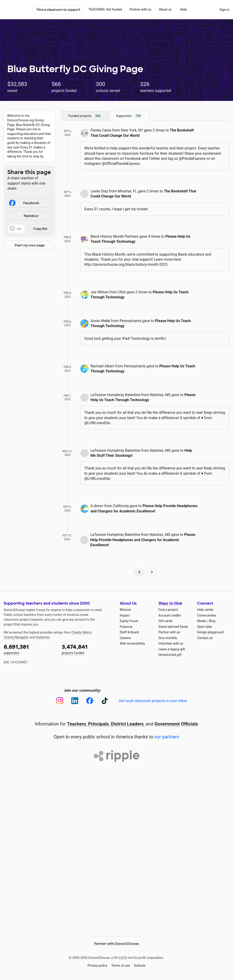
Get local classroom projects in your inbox (153, 701)
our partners (167, 737)
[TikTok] (105, 701)
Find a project (168, 610)
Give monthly (168, 638)
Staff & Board (129, 632)
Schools (140, 962)
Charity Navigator (16, 637)
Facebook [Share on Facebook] (24, 203)
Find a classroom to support (58, 10)
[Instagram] (60, 701)
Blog (212, 621)
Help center (205, 610)
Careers (125, 638)
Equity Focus (129, 621)
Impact (125, 615)
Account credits (170, 615)
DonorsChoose (16, 10)
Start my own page (30, 245)
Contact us (205, 638)
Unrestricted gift (170, 655)
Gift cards (165, 621)
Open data (204, 627)
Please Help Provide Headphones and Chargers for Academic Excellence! (143, 540)
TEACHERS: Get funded (105, 9)
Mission (125, 610)
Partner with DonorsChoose (116, 937)
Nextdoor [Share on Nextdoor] (24, 216)
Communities (207, 615)
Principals (99, 724)
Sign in (224, 10)
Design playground (210, 632)
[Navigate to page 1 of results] (139, 572)
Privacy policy (97, 962)
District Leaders (127, 724)
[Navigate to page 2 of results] (152, 572)
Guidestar (43, 637)
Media (202, 621)
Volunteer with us (171, 643)
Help (183, 9)
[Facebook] (90, 701)
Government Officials (176, 724)
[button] (29, 229)
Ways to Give (170, 603)
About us (165, 9)
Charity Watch (81, 632)
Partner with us (141, 9)
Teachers (77, 724)
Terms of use (121, 962)
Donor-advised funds (173, 627)
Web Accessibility (132, 643)
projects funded (87, 649)
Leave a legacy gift (172, 649)
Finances (126, 627)
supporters (29, 649)
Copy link (40, 229)
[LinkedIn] (75, 701)
